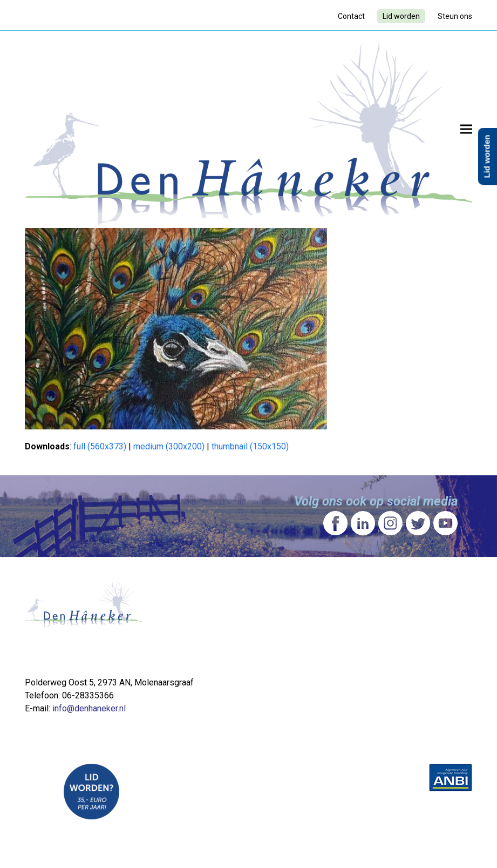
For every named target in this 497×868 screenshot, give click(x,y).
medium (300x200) (169, 446)
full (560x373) (100, 446)
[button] (466, 129)
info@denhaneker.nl (89, 708)
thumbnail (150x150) (250, 446)
